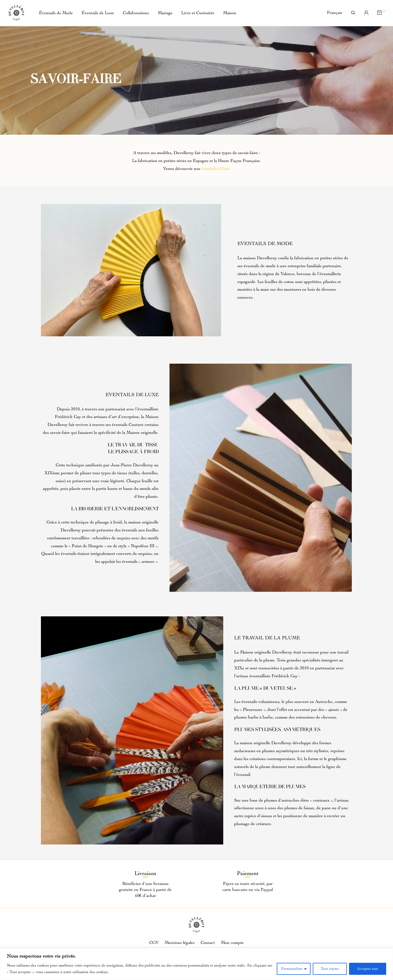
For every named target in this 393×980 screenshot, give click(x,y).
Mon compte (232, 943)
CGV (154, 943)
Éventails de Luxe (98, 13)
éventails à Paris (215, 169)
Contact (208, 943)
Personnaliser (292, 969)
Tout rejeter (330, 969)
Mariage (165, 13)
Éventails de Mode (56, 13)
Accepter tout (368, 969)
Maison (230, 13)
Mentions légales (180, 943)
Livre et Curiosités (198, 13)
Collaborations (136, 13)
